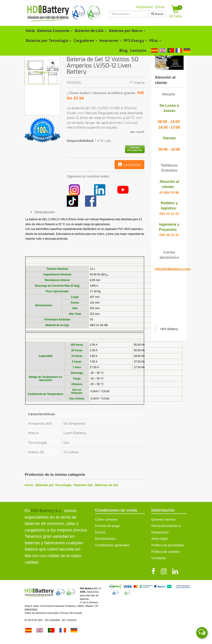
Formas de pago (107, 526)
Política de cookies (165, 552)
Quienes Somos (163, 519)
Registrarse (145, 7)
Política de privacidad (167, 545)
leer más (137, 132)
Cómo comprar (106, 519)
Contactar (159, 558)
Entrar (160, 7)
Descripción (45, 212)
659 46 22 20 (169, 235)
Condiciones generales (112, 545)
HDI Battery (169, 329)
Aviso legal (159, 539)
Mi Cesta (176, 12)
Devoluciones (105, 539)
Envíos (100, 532)
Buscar (157, 14)
